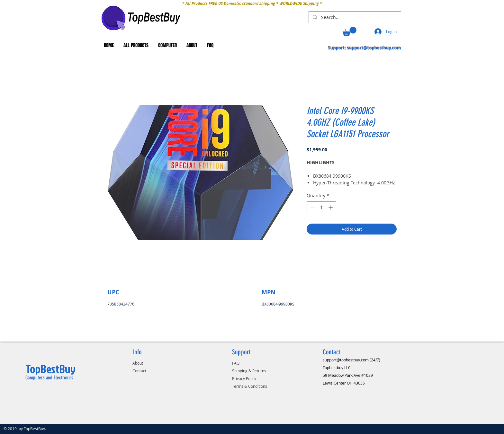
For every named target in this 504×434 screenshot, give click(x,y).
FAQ (236, 363)
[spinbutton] (321, 207)
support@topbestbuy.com (374, 48)
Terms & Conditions (250, 386)
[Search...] (354, 17)
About (138, 363)
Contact (139, 371)
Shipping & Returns (249, 371)
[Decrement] (312, 207)
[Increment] (331, 207)
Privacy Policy (244, 378)
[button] (350, 31)
